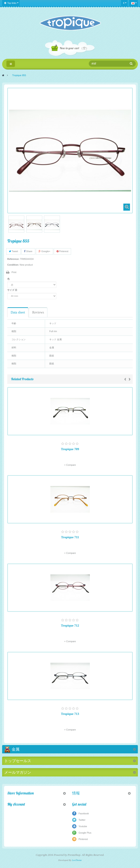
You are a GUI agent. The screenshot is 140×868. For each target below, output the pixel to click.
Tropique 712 (70, 625)
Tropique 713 (70, 714)
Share (28, 251)
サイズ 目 (13, 290)
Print (14, 272)
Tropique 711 (70, 537)
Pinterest (62, 251)
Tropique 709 (70, 449)
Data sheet (18, 312)
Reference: (13, 259)
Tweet (13, 251)
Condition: (13, 265)
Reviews (38, 312)
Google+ (44, 251)
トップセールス (18, 761)
